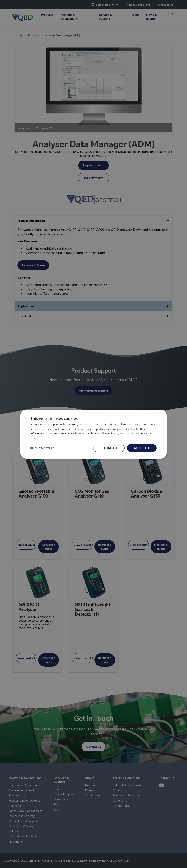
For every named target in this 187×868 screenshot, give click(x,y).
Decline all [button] (109, 448)
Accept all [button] (142, 448)
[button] (42, 448)
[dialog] (93, 434)
